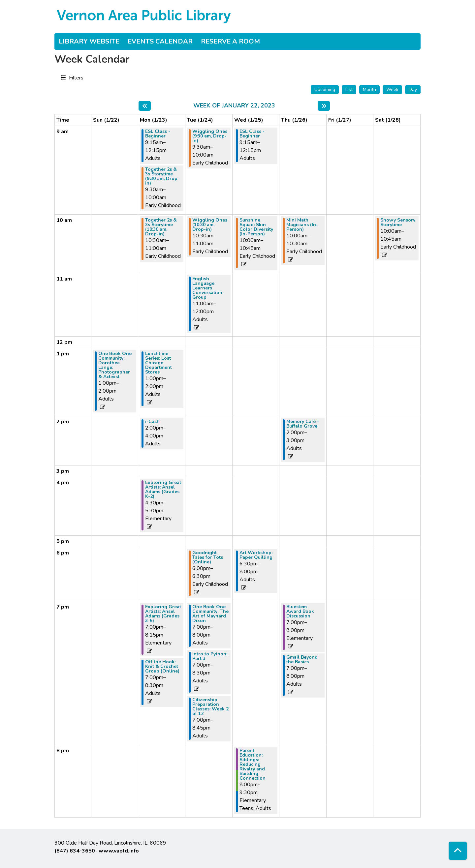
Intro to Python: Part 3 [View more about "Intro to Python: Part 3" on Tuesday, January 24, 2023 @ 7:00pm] (210, 656)
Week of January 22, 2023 (234, 106)
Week (392, 90)
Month (369, 90)
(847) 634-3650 (75, 851)
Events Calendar (160, 41)
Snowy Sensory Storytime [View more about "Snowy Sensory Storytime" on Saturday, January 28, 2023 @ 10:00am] (398, 223)
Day (413, 90)
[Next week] (324, 106)
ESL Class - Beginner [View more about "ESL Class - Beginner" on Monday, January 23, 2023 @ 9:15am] (158, 134)
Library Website (89, 41)
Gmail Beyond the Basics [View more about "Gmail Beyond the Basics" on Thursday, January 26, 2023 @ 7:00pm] (302, 660)
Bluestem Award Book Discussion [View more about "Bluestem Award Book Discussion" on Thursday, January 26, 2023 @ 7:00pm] (300, 612)
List (349, 90)
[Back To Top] (458, 851)
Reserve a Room (230, 41)
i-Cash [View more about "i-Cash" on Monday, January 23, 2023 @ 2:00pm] (152, 422)
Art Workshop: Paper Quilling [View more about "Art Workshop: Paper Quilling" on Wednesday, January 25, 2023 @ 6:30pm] (256, 555)
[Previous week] (145, 106)
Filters (75, 77)
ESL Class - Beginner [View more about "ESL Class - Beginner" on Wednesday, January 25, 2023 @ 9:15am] (252, 134)
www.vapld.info (119, 851)
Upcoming (325, 90)
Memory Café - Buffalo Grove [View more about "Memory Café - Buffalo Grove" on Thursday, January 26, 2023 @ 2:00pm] (303, 424)
